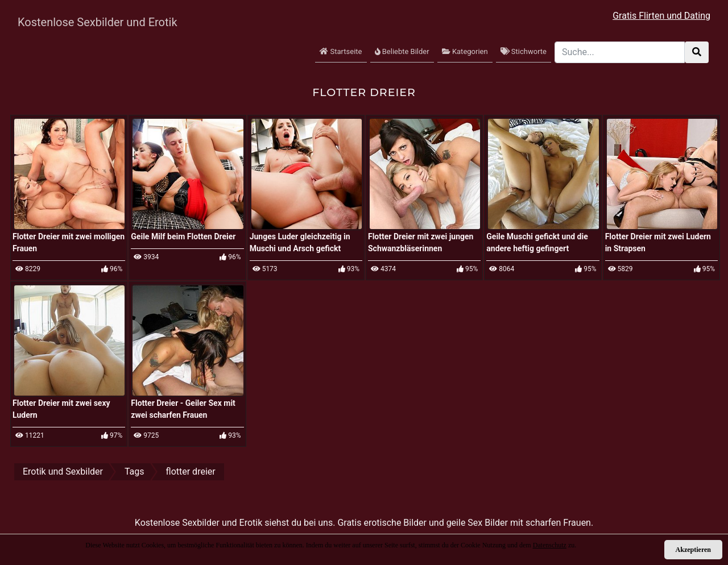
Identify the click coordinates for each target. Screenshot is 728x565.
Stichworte (524, 51)
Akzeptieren (693, 550)
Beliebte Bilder (402, 51)
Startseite (341, 51)
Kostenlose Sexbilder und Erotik (98, 22)
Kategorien (465, 51)
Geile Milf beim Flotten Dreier (183, 236)
